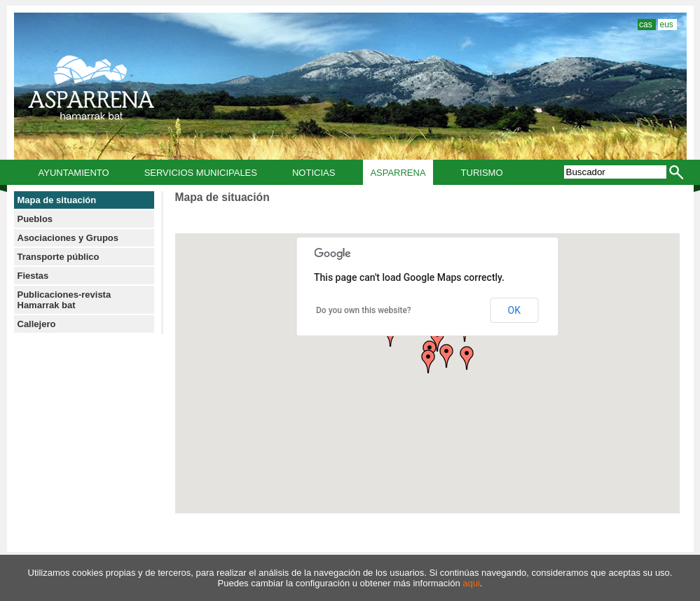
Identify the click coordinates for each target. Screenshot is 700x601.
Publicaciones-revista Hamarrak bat (64, 300)
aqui (471, 583)
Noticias (314, 173)
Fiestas (33, 276)
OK (514, 310)
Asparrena (398, 173)
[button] (428, 361)
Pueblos (35, 219)
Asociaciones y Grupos (68, 238)
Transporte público (59, 257)
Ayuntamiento (74, 173)
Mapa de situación (57, 200)
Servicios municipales (201, 173)
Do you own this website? (364, 310)
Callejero (37, 324)
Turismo (482, 173)
